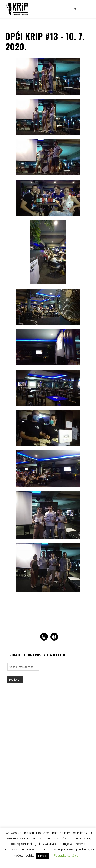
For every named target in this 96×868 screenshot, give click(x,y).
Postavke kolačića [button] (66, 855)
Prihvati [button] (42, 856)
